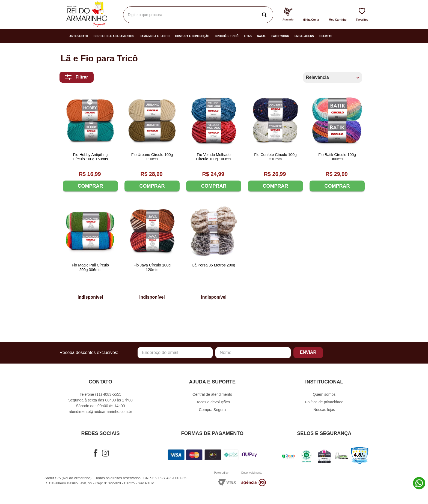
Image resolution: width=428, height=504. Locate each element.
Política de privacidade (324, 402)
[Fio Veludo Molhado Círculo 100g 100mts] (214, 143)
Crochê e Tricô (227, 36)
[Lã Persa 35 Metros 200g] (214, 253)
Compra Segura (212, 410)
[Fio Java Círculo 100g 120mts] (152, 253)
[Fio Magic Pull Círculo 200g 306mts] (90, 253)
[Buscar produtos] (265, 15)
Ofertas (326, 36)
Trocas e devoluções (212, 402)
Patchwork (280, 36)
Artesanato (79, 36)
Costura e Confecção (192, 36)
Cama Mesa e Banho (154, 36)
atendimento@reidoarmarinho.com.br (100, 412)
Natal (261, 36)
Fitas (248, 36)
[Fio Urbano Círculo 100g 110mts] (152, 143)
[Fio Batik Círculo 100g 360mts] (337, 143)
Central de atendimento (212, 394)
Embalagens (304, 36)
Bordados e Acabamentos (114, 36)
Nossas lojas (324, 410)
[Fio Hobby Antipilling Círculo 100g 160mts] (90, 143)
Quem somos (324, 394)
